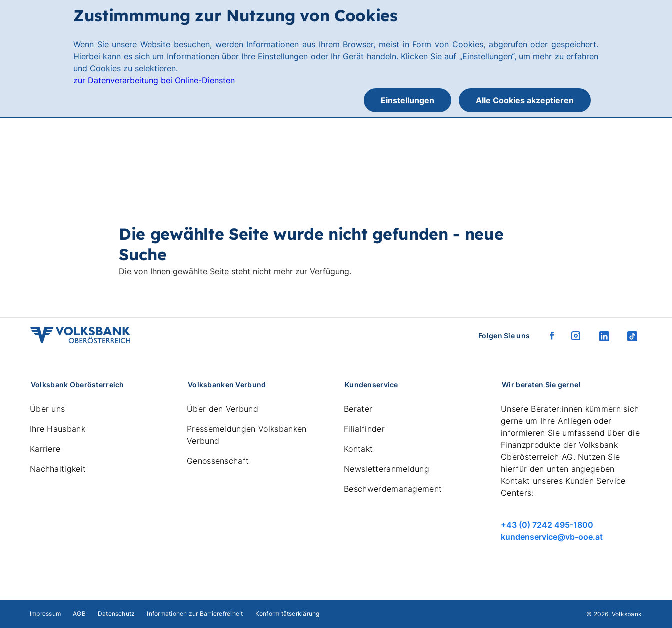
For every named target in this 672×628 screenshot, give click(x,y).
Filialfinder (364, 429)
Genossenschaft (218, 461)
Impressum (45, 614)
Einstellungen (408, 100)
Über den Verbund (223, 409)
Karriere (45, 449)
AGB (79, 614)
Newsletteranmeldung (387, 469)
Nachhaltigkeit (58, 469)
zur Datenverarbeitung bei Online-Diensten (154, 80)
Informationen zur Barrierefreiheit (195, 614)
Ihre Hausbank (58, 429)
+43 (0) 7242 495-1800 (547, 525)
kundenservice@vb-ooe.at (552, 537)
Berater (358, 409)
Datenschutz (117, 614)
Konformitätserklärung (288, 614)
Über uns (48, 409)
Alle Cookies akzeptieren (525, 100)
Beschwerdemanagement (393, 489)
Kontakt (358, 449)
